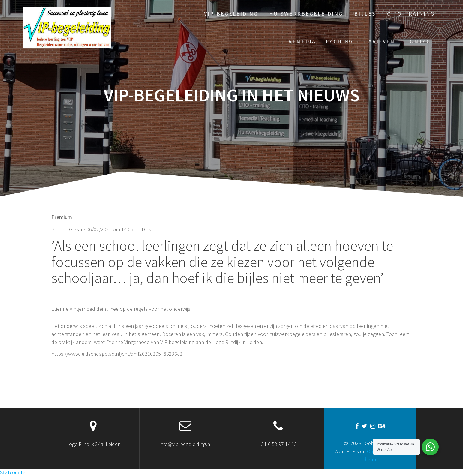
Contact (421, 41)
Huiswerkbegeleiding (306, 14)
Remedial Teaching (321, 41)
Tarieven (380, 41)
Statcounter (14, 472)
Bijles (365, 14)
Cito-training (411, 14)
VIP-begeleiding (231, 14)
